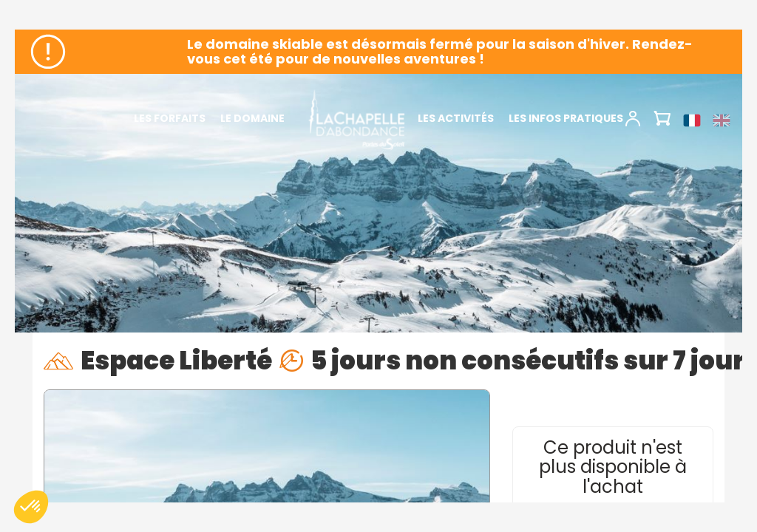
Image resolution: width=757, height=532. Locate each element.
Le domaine (252, 118)
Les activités (456, 118)
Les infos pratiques (566, 118)
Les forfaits (170, 118)
